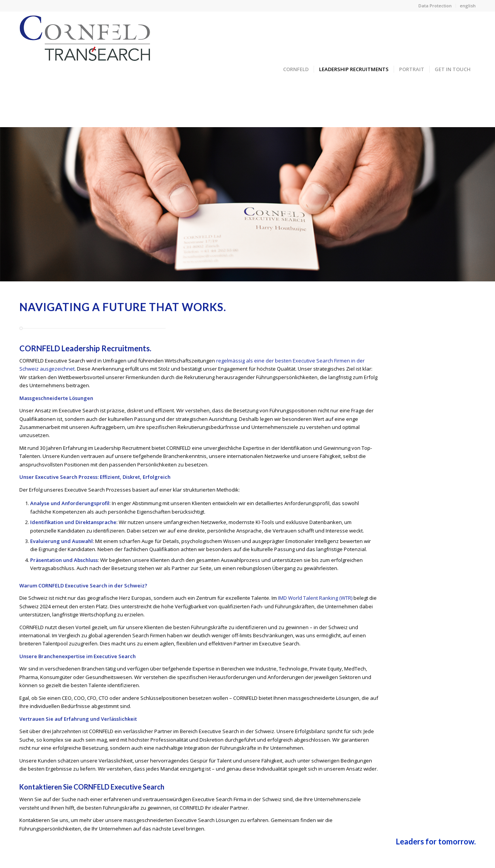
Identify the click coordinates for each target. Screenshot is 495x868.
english (468, 6)
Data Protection (435, 6)
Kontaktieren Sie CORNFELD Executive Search (92, 787)
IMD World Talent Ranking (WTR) (315, 598)
